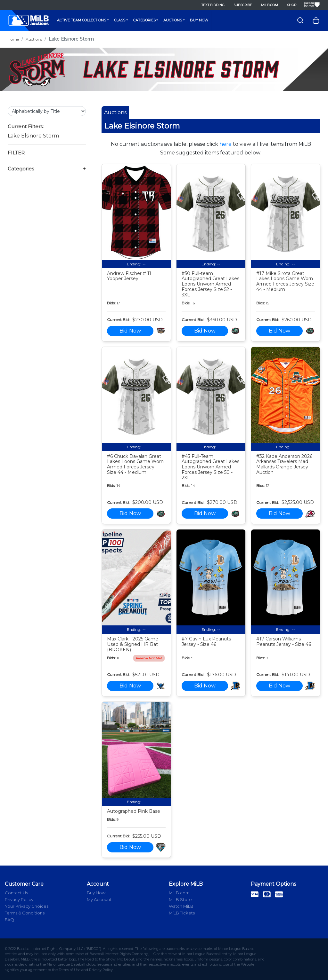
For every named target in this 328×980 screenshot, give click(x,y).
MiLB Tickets (182, 913)
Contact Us (16, 893)
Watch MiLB (181, 906)
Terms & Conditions (25, 913)
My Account (99, 899)
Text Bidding (213, 5)
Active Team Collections (82, 20)
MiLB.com (270, 5)
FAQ (9, 920)
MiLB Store (180, 899)
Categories (144, 20)
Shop (292, 5)
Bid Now (130, 331)
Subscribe (243, 5)
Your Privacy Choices (27, 906)
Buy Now (199, 20)
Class (120, 20)
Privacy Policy (19, 899)
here (225, 144)
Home (13, 39)
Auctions (173, 20)
